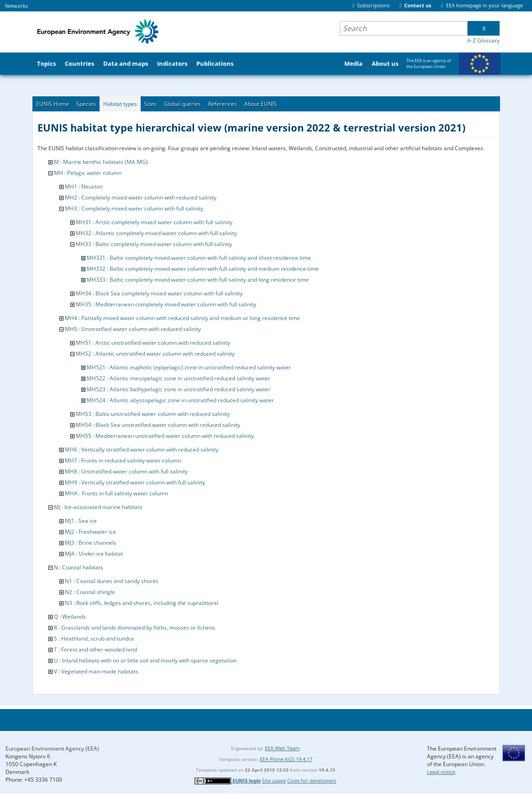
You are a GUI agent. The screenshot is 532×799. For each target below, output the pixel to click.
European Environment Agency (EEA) (52, 749)
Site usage (274, 781)
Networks (16, 6)
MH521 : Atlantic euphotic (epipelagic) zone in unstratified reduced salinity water (189, 367)
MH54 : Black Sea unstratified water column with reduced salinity (158, 425)
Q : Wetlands (70, 617)
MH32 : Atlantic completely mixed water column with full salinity (156, 233)
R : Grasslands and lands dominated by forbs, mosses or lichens (134, 628)
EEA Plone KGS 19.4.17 (286, 759)
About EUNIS (261, 104)
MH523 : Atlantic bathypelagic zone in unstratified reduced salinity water (179, 389)
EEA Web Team (282, 748)
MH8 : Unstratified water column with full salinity (126, 471)
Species (86, 104)
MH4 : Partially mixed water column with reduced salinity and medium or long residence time (182, 318)
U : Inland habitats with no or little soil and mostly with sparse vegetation (145, 660)
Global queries (182, 104)
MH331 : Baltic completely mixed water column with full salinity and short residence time (199, 258)
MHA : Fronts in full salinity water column (116, 493)
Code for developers (312, 781)
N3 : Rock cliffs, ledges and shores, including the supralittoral (142, 603)
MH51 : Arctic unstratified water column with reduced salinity (153, 343)
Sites (150, 104)
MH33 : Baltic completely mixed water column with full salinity (154, 244)
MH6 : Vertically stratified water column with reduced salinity (142, 449)
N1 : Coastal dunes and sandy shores (112, 581)
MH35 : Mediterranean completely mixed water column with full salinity (166, 304)
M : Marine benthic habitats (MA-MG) (101, 162)
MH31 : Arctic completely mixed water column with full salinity (154, 222)
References (223, 104)
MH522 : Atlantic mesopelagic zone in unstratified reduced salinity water (179, 378)
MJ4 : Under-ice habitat (94, 554)
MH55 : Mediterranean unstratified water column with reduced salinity (165, 436)
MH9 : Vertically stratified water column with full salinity (135, 482)
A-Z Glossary (483, 40)
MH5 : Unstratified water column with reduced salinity (133, 329)
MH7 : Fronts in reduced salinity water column (123, 460)
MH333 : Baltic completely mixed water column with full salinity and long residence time (198, 280)
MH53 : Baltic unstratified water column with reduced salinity (153, 414)
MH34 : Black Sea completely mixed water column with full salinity (159, 293)
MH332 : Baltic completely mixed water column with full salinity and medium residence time (203, 269)
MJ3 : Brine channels (91, 543)
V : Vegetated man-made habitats (96, 671)
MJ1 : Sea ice (81, 521)
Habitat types (120, 104)
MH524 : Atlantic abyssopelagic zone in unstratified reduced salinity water (180, 400)
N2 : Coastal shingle (90, 592)
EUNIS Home (53, 104)
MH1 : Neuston (84, 187)
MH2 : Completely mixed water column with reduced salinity (141, 197)
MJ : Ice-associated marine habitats (98, 507)
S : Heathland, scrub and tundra (94, 639)
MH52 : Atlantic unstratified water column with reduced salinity (155, 354)
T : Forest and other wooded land (95, 649)
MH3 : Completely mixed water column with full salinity (134, 208)
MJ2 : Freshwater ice (90, 532)
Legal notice (441, 772)
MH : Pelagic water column (88, 173)
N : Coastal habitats (79, 567)
